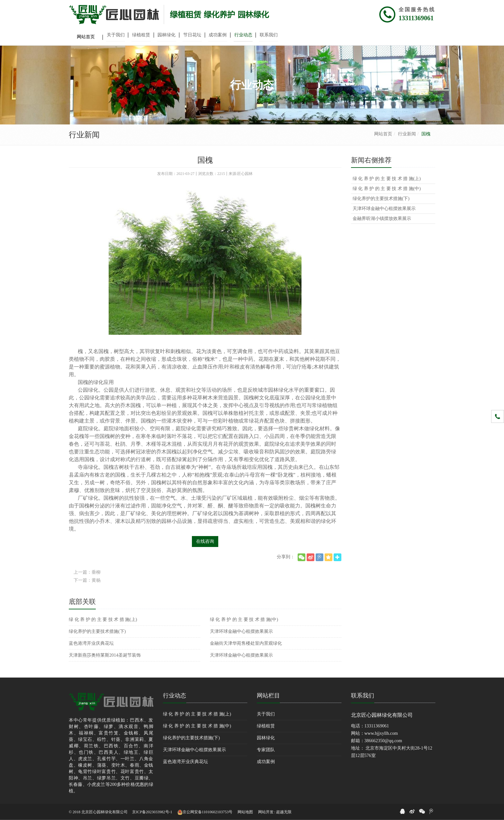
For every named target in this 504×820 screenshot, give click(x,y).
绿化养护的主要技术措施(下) (97, 631)
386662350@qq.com (383, 741)
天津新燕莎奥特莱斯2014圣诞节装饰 (105, 655)
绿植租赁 (266, 726)
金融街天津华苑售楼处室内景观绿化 (246, 643)
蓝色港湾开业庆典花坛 (91, 643)
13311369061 (416, 18)
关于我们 (266, 714)
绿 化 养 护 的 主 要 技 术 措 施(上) (103, 620)
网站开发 (266, 812)
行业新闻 (407, 134)
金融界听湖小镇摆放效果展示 (382, 219)
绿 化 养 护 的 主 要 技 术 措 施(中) (244, 620)
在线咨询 (205, 541)
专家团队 (266, 750)
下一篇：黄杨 (87, 580)
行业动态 (175, 696)
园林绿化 (266, 738)
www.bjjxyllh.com (381, 733)
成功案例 (266, 762)
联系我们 (363, 696)
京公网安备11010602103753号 (205, 812)
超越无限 (284, 812)
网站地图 (245, 812)
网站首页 (383, 134)
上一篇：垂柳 (87, 572)
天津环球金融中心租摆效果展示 (241, 631)
